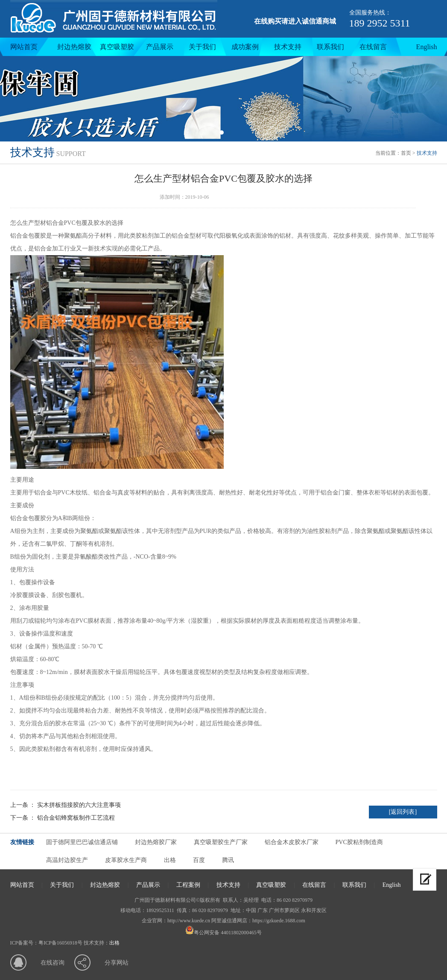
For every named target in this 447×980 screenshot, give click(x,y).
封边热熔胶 (74, 47)
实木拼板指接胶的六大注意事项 (79, 805)
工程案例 (188, 885)
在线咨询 (53, 963)
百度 (199, 860)
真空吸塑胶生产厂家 (221, 842)
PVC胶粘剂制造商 (359, 842)
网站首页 (24, 47)
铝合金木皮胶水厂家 (292, 842)
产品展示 (160, 47)
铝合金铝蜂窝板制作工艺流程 (76, 818)
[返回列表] (403, 812)
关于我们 (202, 47)
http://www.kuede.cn (189, 921)
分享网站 (117, 963)
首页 (406, 153)
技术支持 (288, 47)
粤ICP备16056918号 (60, 943)
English (427, 47)
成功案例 (245, 47)
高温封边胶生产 (67, 860)
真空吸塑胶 (117, 47)
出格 (170, 860)
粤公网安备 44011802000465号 (223, 933)
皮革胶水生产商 (126, 860)
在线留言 (373, 47)
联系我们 (330, 47)
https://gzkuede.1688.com (279, 921)
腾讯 (228, 860)
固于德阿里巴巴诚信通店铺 (82, 842)
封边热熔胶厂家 (156, 842)
